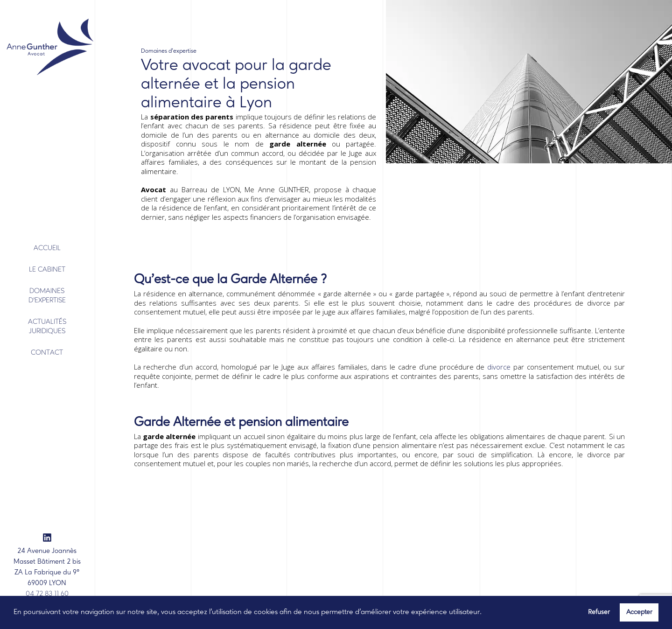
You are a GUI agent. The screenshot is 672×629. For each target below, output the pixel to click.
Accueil (47, 248)
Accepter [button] (639, 612)
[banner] (47, 49)
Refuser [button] (599, 612)
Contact (47, 353)
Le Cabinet (47, 270)
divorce (499, 367)
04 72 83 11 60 (47, 594)
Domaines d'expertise (47, 296)
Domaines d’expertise (169, 51)
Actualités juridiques (47, 327)
